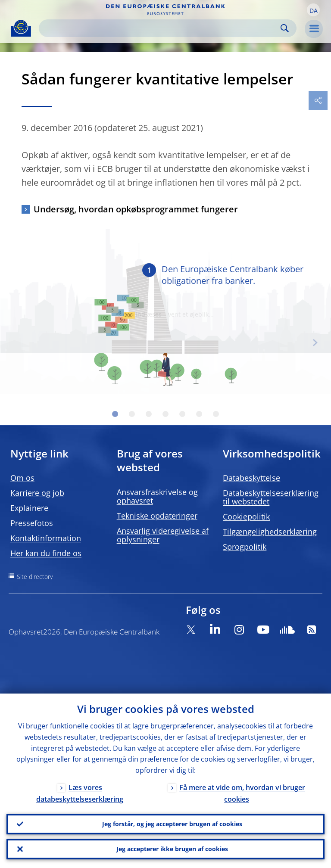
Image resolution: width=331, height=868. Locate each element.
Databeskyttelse (251, 478)
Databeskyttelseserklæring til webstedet (271, 497)
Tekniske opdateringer (157, 516)
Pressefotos (32, 523)
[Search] (161, 28)
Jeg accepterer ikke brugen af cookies (172, 849)
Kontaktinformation (46, 538)
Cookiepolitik (246, 516)
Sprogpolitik (245, 547)
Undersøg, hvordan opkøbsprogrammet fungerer (136, 209)
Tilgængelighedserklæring (270, 532)
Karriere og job (37, 493)
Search (285, 28)
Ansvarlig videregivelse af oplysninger (163, 535)
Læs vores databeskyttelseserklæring (80, 793)
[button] (313, 10)
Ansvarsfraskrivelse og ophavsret (157, 496)
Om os (22, 478)
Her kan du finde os (46, 553)
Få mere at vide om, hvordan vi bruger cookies (242, 793)
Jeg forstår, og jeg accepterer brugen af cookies (172, 824)
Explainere (29, 508)
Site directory (35, 577)
